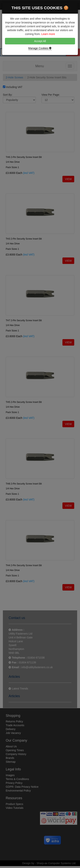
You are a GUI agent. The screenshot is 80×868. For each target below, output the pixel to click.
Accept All (40, 41)
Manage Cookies (40, 48)
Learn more (48, 34)
